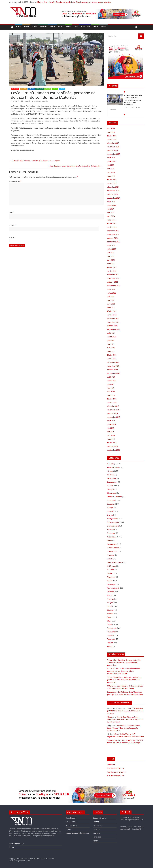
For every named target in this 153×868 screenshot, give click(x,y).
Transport (111, 639)
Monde (34, 27)
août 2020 (111, 377)
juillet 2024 (112, 205)
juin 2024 (111, 209)
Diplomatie (112, 493)
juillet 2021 (112, 337)
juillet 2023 (112, 249)
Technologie (85, 27)
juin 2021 (111, 340)
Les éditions (98, 826)
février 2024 (112, 224)
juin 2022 (111, 297)
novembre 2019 (113, 410)
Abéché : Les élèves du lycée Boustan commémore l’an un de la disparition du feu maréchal (125, 719)
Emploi (95, 27)
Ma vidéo (111, 570)
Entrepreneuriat (113, 522)
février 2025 (112, 180)
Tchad (18, 27)
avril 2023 (111, 260)
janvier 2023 (112, 271)
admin (28, 101)
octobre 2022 (112, 282)
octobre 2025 (112, 151)
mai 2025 (111, 169)
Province (110, 599)
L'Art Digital (26, 861)
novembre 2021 (113, 322)
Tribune (103, 27)
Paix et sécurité (113, 588)
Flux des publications (115, 768)
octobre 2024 (112, 194)
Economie (43, 27)
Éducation (111, 504)
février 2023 (112, 267)
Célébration (112, 478)
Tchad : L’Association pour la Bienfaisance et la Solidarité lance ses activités (125, 711)
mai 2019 (111, 432)
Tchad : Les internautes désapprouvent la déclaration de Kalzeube (75, 166)
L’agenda (96, 829)
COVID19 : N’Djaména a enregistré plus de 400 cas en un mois (35, 161)
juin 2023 (111, 253)
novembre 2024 (113, 191)
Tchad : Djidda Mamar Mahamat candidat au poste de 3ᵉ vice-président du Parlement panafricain (124, 680)
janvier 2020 (112, 403)
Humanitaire (112, 544)
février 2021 (112, 355)
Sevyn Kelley (112, 740)
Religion (110, 603)
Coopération (112, 482)
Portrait (110, 595)
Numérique (111, 584)
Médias (110, 573)
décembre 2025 (113, 143)
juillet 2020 (112, 381)
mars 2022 (111, 308)
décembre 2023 (113, 231)
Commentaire (15, 181)
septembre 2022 (114, 286)
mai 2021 (111, 344)
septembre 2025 (114, 154)
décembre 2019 (113, 406)
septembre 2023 (114, 242)
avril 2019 (111, 435)
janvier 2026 (112, 140)
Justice (110, 559)
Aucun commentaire (40, 101)
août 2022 (111, 289)
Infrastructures (113, 548)
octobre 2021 (112, 326)
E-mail (12, 225)
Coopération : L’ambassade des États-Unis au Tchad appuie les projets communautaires (124, 728)
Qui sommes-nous (17, 844)
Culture (52, 27)
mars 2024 (111, 220)
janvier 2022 (112, 315)
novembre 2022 (113, 278)
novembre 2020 (113, 366)
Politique (111, 592)
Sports (61, 27)
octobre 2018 (112, 446)
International (112, 552)
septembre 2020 (114, 373)
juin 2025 (111, 165)
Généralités (112, 537)
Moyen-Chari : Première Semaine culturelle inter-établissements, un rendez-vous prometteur (74, 2)
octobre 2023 (112, 238)
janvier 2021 (112, 359)
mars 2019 (111, 439)
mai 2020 (111, 388)
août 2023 (111, 246)
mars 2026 (111, 132)
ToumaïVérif (112, 632)
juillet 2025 (112, 161)
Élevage (110, 508)
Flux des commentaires (116, 772)
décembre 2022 (113, 275)
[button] (101, 14)
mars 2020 (111, 395)
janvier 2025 (112, 183)
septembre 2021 (114, 330)
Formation (111, 533)
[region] (101, 14)
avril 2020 (111, 392)
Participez (97, 837)
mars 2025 (111, 176)
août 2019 (111, 421)
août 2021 (111, 333)
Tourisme (111, 636)
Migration (111, 577)
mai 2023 (111, 256)
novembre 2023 (113, 235)
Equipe (12, 847)
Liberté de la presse (115, 563)
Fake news (111, 530)
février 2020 (112, 399)
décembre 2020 (113, 362)
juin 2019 (111, 428)
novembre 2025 (113, 147)
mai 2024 (111, 213)
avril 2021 (111, 348)
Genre (109, 541)
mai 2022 (111, 300)
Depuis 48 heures (100, 818)
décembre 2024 (113, 187)
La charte (97, 833)
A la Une (15, 89)
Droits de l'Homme (114, 497)
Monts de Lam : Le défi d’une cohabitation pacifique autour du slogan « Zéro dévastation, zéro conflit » (124, 671)
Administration (113, 468)
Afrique (26, 27)
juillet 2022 (112, 293)
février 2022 (112, 311)
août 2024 (111, 202)
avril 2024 (111, 216)
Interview (111, 555)
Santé (69, 27)
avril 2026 (111, 129)
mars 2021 (111, 351)
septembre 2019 (114, 417)
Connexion (111, 765)
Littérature (112, 566)
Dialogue (111, 489)
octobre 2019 (112, 414)
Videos (110, 647)
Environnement (113, 526)
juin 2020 (111, 384)
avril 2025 (111, 172)
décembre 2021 (113, 319)
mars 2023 (111, 264)
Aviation (110, 475)
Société (110, 614)
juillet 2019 (112, 425)
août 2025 (111, 158)
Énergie (110, 515)
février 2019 (112, 443)
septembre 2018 (114, 450)
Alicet (109, 717)
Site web (13, 238)
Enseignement (113, 519)
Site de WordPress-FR (116, 776)
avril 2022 (111, 304)
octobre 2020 (112, 370)
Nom (12, 213)
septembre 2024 (114, 198)
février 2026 (112, 136)
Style (76, 27)
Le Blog (96, 822)
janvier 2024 (112, 227)
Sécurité (110, 610)
